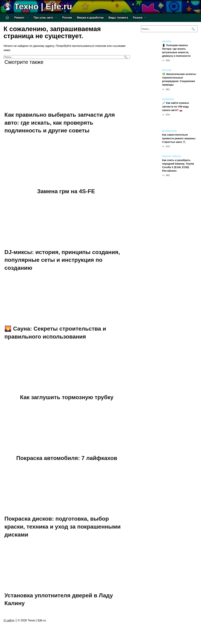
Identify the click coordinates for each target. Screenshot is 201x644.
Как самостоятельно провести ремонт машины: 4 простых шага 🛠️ (179, 138)
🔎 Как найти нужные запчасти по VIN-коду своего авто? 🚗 (176, 107)
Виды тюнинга (118, 18)
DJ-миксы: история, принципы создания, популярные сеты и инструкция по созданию (62, 260)
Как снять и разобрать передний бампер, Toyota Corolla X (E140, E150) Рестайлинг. (178, 165)
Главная (7, 18)
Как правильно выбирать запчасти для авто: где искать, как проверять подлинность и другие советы (60, 123)
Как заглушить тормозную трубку (67, 397)
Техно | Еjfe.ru (43, 6)
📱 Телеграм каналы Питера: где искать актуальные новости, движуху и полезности (176, 51)
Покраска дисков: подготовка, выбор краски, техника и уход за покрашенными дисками (62, 527)
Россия (67, 18)
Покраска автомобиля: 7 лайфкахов (67, 458)
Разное (138, 18)
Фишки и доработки (90, 18)
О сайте (9, 620)
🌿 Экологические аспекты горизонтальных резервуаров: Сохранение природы (179, 79)
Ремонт (19, 18)
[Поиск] (125, 57)
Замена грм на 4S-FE (66, 191)
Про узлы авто (43, 18)
